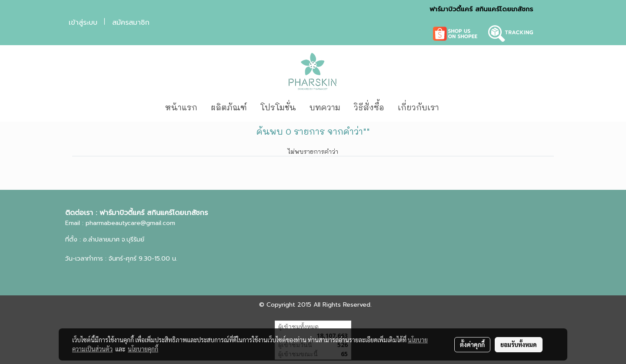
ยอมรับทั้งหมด (519, 344)
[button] (459, 108)
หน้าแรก (181, 107)
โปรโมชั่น (278, 107)
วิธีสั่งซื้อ (369, 107)
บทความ (325, 107)
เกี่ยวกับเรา (418, 107)
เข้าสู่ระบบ (83, 23)
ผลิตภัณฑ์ (229, 107)
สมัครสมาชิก (131, 23)
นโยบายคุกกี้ (143, 349)
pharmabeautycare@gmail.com (130, 223)
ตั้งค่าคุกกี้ (472, 344)
